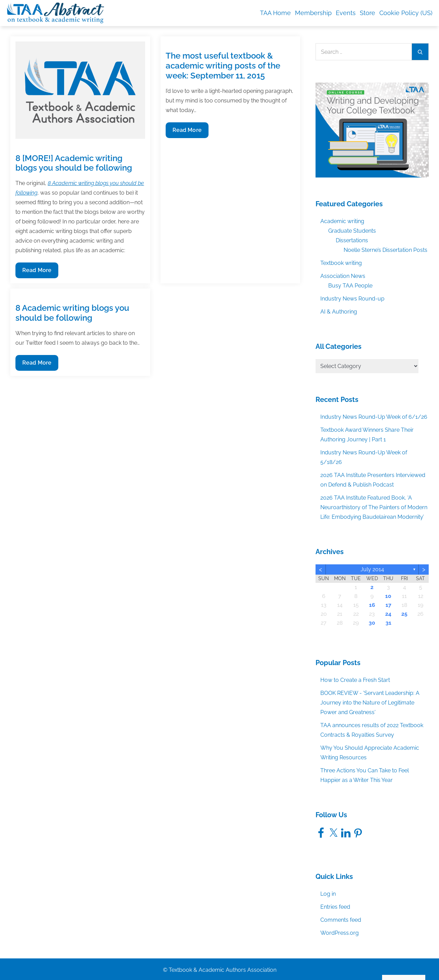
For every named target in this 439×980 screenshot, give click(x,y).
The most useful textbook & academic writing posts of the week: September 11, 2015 (223, 66)
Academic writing (342, 221)
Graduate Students (352, 231)
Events (346, 13)
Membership (313, 13)
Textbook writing (341, 263)
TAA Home (275, 13)
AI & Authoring (339, 312)
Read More (37, 272)
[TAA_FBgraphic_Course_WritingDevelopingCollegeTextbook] (372, 130)
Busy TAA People (350, 286)
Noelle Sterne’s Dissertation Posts (385, 250)
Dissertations (352, 240)
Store (367, 13)
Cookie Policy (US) (406, 13)
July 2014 (372, 569)
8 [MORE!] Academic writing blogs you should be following (74, 163)
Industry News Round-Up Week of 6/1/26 (374, 417)
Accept (354, 960)
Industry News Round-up (352, 299)
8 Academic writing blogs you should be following (72, 313)
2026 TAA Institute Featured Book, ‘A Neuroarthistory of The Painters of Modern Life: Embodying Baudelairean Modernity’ (374, 507)
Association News (343, 276)
